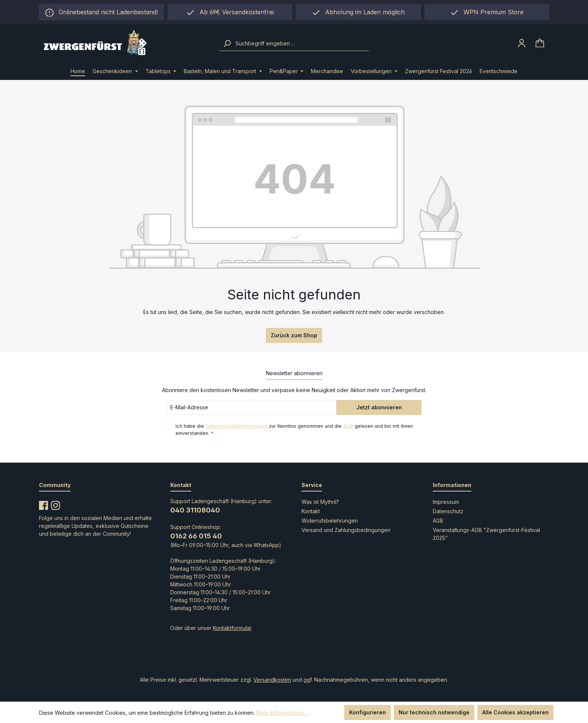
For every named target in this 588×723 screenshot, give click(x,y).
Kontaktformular (232, 628)
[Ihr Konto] (522, 43)
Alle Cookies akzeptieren (515, 712)
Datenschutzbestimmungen (236, 426)
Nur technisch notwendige (434, 712)
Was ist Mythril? (320, 502)
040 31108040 (195, 510)
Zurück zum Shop (294, 335)
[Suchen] (227, 44)
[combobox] (301, 44)
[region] (358, 12)
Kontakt (311, 511)
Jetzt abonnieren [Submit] (379, 407)
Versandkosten (272, 680)
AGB (348, 426)
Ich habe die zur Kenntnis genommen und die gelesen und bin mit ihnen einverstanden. (294, 429)
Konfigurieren (367, 712)
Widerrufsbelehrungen (330, 521)
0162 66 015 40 (196, 536)
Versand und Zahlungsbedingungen (346, 530)
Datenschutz (448, 511)
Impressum (446, 502)
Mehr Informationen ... (283, 713)
